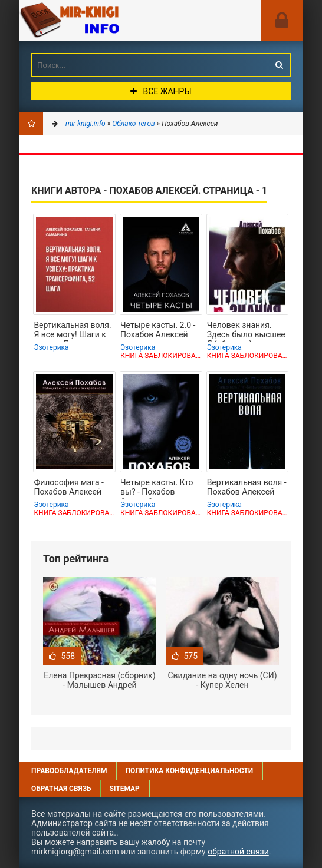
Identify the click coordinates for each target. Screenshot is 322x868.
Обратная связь (61, 789)
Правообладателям (69, 771)
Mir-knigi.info (108, 21)
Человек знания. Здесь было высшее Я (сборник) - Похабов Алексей (246, 331)
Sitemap (125, 789)
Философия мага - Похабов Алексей (69, 487)
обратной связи (238, 852)
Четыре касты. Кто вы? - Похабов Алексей (157, 488)
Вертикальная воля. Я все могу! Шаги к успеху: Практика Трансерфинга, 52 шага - (72, 331)
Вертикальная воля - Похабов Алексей (247, 487)
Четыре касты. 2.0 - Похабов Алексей (158, 330)
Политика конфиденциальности (189, 771)
